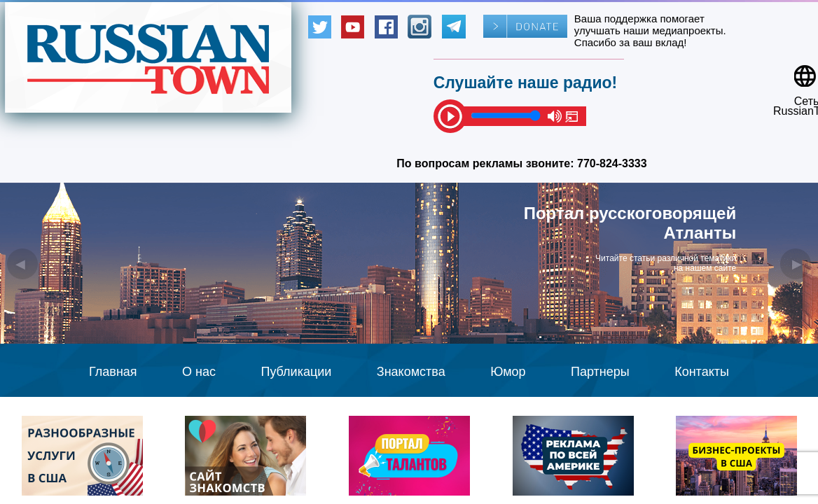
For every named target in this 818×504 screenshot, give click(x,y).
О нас (199, 372)
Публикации (296, 372)
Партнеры (600, 372)
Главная (113, 372)
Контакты (702, 372)
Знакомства (411, 372)
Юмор (508, 372)
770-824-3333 (612, 163)
